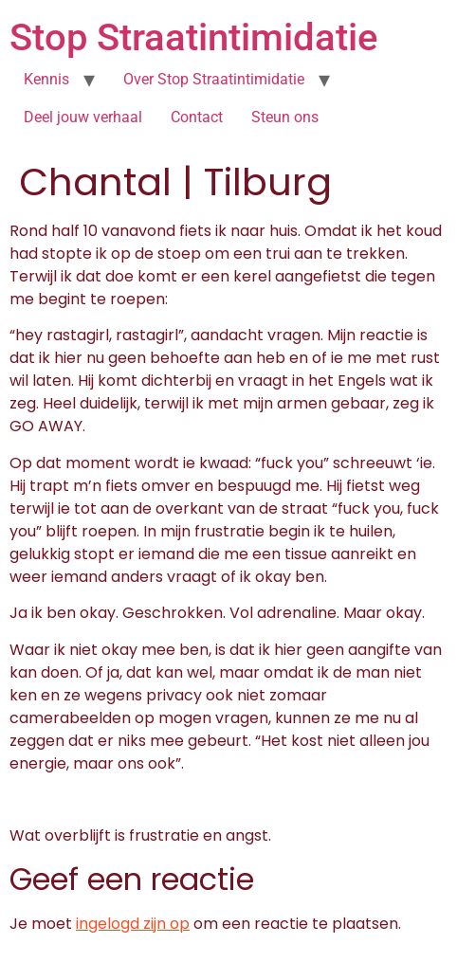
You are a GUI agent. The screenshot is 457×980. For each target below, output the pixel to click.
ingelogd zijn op (133, 924)
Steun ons (285, 117)
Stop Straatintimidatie (193, 37)
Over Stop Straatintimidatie (214, 79)
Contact (197, 117)
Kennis (46, 79)
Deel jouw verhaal (83, 117)
